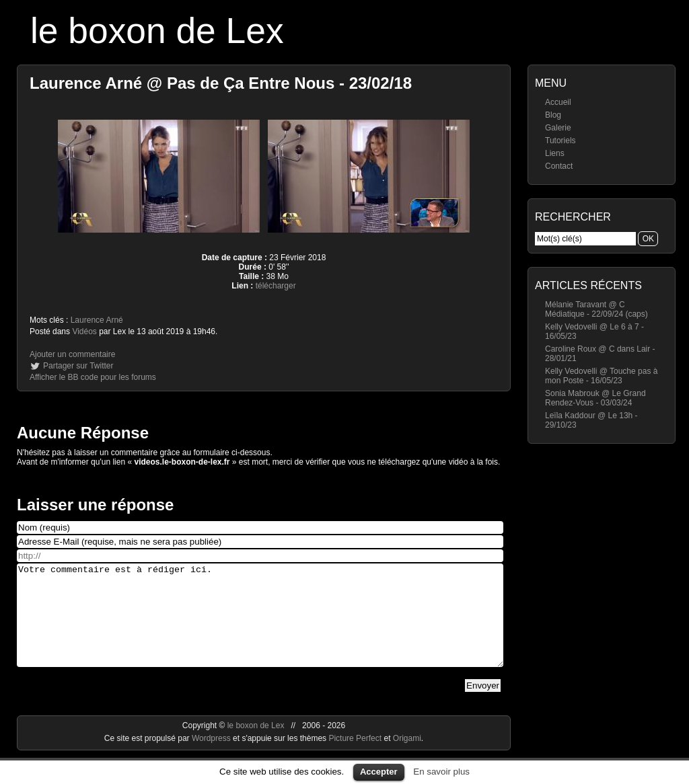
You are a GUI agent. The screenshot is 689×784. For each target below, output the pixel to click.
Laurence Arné (97, 320)
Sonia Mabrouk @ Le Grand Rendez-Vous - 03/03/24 (595, 398)
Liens (555, 153)
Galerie (558, 128)
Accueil (558, 102)
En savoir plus (441, 772)
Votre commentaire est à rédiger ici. (260, 625)
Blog (553, 115)
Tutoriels (560, 141)
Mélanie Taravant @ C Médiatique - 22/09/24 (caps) (596, 309)
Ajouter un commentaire (72, 354)
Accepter (379, 772)
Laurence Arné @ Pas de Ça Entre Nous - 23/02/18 (221, 83)
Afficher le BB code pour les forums (93, 377)
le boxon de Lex (157, 31)
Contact (559, 166)
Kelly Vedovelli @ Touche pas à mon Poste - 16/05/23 (601, 376)
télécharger (276, 286)
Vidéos (84, 331)
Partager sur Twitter (78, 366)
